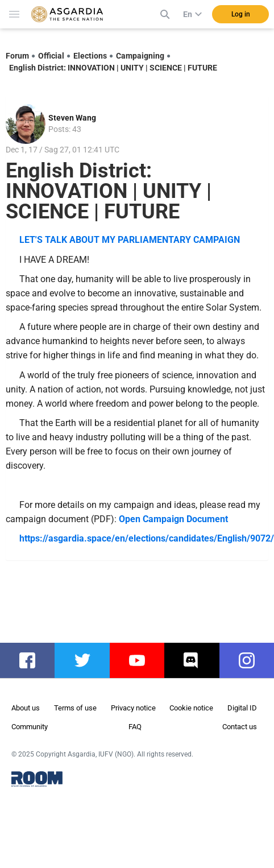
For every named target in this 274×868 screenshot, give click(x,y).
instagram (252, 660)
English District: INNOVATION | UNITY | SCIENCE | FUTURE (113, 68)
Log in (241, 14)
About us (26, 708)
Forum (17, 56)
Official (51, 56)
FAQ (135, 727)
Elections (90, 56)
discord (196, 660)
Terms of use (75, 708)
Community (30, 727)
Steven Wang (72, 118)
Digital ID (242, 708)
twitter (85, 660)
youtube (143, 660)
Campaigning (140, 56)
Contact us (240, 727)
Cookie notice (191, 708)
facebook (33, 660)
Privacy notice (133, 708)
